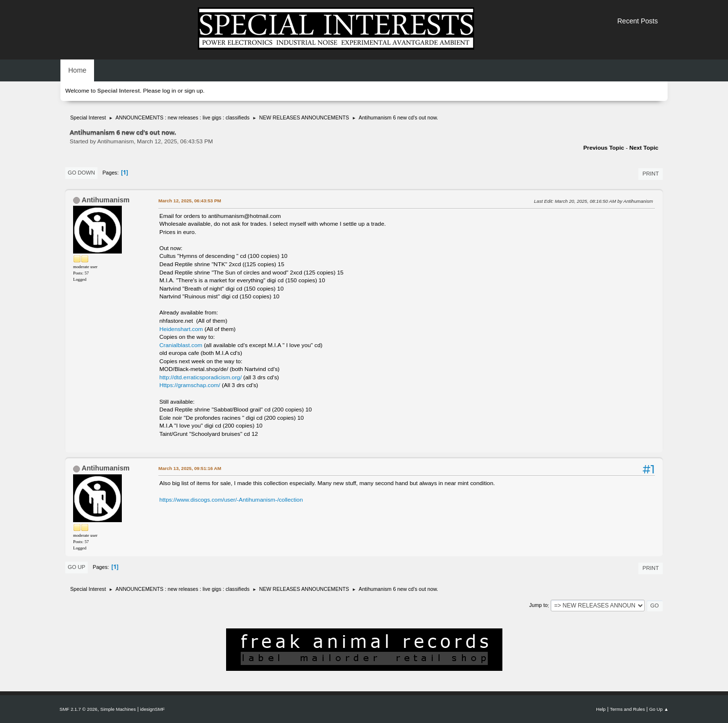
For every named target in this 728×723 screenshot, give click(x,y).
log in (169, 91)
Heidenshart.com (181, 329)
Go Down (81, 173)
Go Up (77, 567)
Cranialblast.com (181, 345)
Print (651, 174)
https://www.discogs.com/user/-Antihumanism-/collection (231, 500)
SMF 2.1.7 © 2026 (78, 709)
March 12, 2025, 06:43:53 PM (190, 201)
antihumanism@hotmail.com (244, 216)
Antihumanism (105, 200)
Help (601, 709)
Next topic (644, 148)
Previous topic (604, 148)
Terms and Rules (628, 709)
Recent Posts (638, 21)
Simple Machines (118, 709)
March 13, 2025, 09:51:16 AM (190, 468)
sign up (193, 91)
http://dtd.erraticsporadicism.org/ (201, 377)
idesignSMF (152, 709)
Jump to (538, 606)
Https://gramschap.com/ (190, 385)
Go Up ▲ (659, 709)
